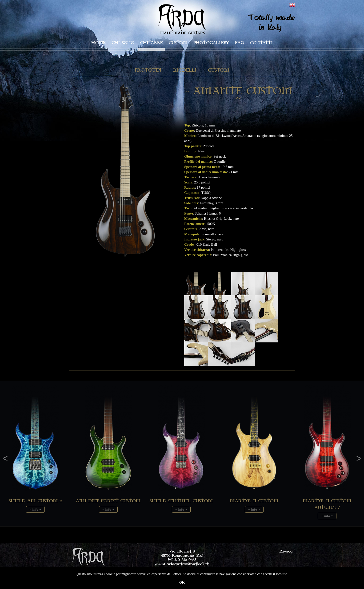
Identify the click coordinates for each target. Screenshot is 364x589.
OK (182, 582)
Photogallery (211, 43)
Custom (178, 43)
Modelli (185, 70)
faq (240, 43)
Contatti (261, 43)
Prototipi (148, 70)
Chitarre (152, 43)
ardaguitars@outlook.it (188, 564)
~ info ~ (35, 509)
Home (98, 43)
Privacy (286, 551)
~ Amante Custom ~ (238, 95)
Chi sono (123, 43)
